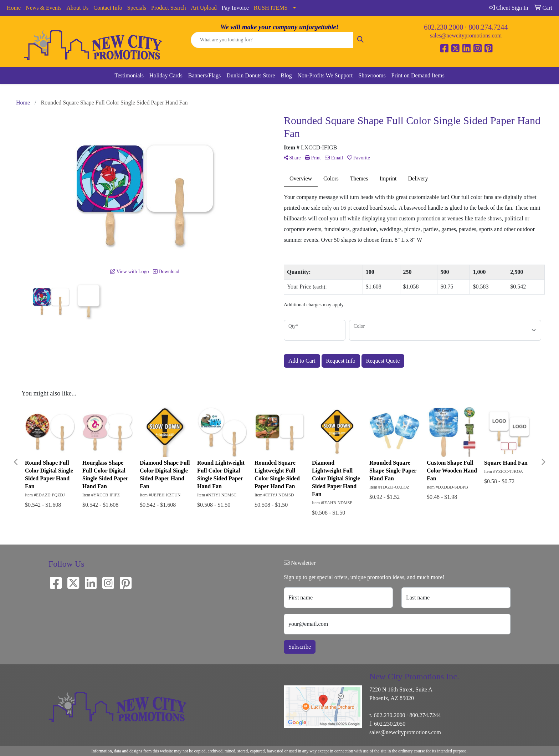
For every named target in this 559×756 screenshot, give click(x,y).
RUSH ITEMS (271, 8)
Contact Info (108, 8)
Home (14, 8)
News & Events (43, 8)
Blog (286, 75)
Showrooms (372, 75)
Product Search (168, 8)
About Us (78, 8)
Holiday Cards (166, 75)
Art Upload (204, 8)
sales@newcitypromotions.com (466, 35)
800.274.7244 (488, 27)
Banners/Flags (205, 75)
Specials (137, 8)
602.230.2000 (443, 27)
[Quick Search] (272, 40)
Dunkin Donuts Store (251, 75)
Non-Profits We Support (325, 75)
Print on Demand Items (418, 75)
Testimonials (129, 75)
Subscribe (300, 647)
